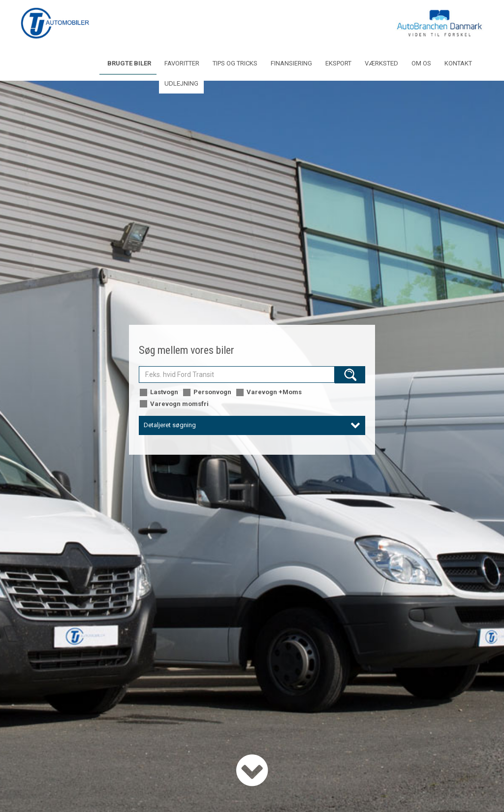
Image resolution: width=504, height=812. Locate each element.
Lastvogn (158, 392)
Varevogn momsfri (174, 404)
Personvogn (207, 392)
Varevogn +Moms (268, 392)
